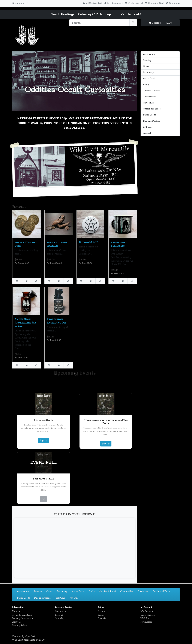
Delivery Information (23, 618)
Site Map (60, 618)
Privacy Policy (20, 625)
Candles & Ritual (151, 91)
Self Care (148, 127)
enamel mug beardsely (119, 244)
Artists (101, 611)
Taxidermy (148, 72)
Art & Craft (149, 78)
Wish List (145, 618)
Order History (148, 615)
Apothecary (149, 54)
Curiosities (148, 103)
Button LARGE (88, 242)
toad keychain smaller (57, 244)
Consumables (149, 97)
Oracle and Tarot (152, 109)
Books (146, 85)
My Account (147, 611)
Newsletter (146, 622)
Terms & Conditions (22, 615)
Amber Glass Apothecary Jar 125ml (25, 323)
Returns (16, 611)
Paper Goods (149, 115)
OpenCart (30, 636)
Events (101, 615)
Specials (102, 618)
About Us (17, 622)
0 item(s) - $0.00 (160, 23)
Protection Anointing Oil (56, 321)
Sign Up (43, 440)
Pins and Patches (152, 121)
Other (146, 66)
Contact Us (61, 611)
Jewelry (147, 60)
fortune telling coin (26, 244)
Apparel (147, 133)
